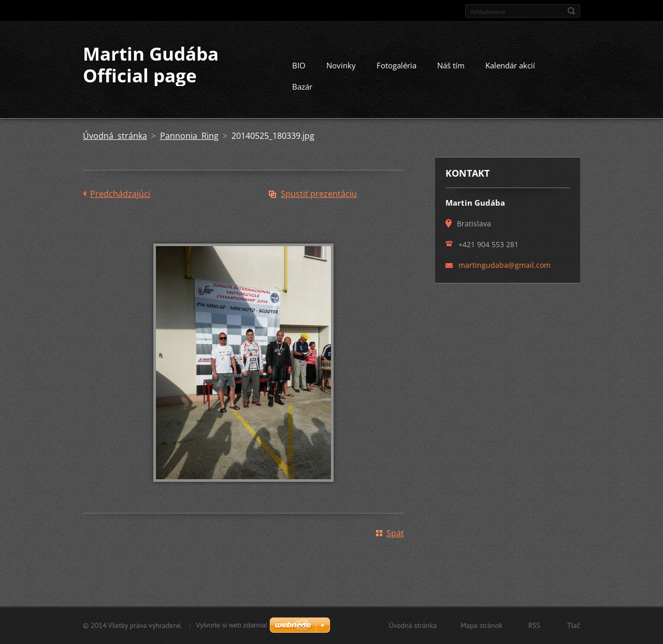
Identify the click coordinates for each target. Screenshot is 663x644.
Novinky (341, 65)
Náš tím (451, 65)
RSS (534, 625)
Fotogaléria (397, 65)
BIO (299, 65)
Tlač (574, 625)
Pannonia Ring (189, 136)
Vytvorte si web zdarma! (232, 625)
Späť (395, 533)
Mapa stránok (481, 625)
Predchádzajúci (120, 194)
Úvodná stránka (115, 136)
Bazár (302, 87)
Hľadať (571, 11)
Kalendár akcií (510, 65)
